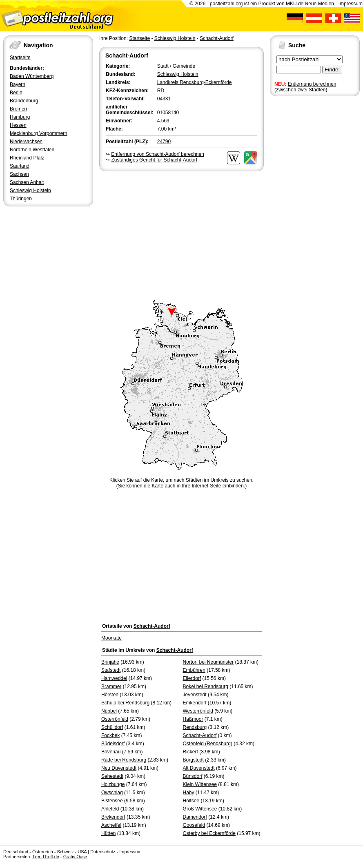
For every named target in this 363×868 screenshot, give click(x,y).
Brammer (111, 686)
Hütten (108, 833)
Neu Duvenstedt (119, 768)
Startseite (20, 58)
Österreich (43, 852)
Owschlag (112, 793)
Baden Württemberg (32, 76)
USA (82, 852)
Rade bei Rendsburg (124, 760)
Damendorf (195, 817)
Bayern (18, 84)
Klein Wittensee (200, 784)
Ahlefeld (110, 809)
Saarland (20, 166)
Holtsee (191, 801)
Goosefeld (194, 825)
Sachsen (19, 174)
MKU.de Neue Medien (310, 4)
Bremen (18, 109)
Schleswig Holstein (30, 190)
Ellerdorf (192, 678)
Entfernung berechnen (312, 84)
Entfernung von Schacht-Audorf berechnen (157, 154)
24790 (164, 142)
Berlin (16, 93)
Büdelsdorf (113, 744)
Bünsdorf (193, 776)
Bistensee (112, 801)
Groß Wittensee (200, 809)
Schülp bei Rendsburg (125, 703)
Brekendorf (113, 817)
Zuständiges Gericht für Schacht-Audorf (154, 160)
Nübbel (109, 711)
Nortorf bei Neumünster (208, 662)
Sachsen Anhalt (27, 182)
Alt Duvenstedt (199, 768)
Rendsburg (195, 727)
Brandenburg (24, 101)
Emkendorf (195, 703)
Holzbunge (113, 784)
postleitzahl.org (226, 4)
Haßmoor (193, 719)
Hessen (18, 125)
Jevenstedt (195, 695)
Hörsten (110, 695)
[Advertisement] (181, 234)
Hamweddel (114, 678)
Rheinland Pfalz (27, 158)
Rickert (190, 752)
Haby (189, 793)
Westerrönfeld (198, 711)
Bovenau (111, 752)
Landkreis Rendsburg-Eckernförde (195, 82)
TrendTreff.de (46, 857)
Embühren (194, 670)
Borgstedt (193, 760)
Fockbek (110, 735)
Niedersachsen (26, 142)
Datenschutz (103, 852)
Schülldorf (112, 727)
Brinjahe (110, 662)
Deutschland (16, 852)
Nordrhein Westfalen (32, 150)
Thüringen (21, 199)
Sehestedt (112, 776)
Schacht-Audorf (217, 38)
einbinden (233, 486)
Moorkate (111, 638)
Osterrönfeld (115, 719)
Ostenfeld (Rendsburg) (208, 744)
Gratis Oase (75, 857)
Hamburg (20, 117)
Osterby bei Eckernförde (209, 833)
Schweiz (65, 852)
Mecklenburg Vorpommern (39, 133)
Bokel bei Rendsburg (206, 686)
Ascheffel (111, 825)
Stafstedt (111, 670)
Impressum (351, 4)
